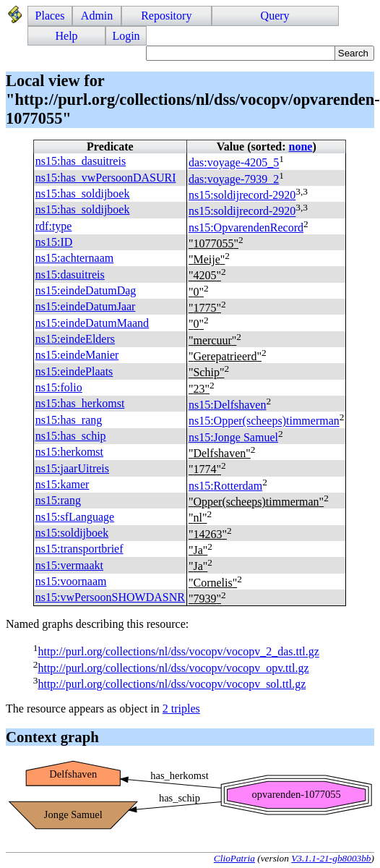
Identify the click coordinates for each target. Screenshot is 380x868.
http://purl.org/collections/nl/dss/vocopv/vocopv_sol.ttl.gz (172, 684)
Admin (97, 16)
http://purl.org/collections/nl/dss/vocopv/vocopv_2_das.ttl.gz (178, 652)
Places (50, 16)
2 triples (181, 709)
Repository (166, 16)
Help (67, 36)
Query (275, 16)
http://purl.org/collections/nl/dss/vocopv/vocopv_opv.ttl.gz (173, 668)
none (300, 146)
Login (126, 36)
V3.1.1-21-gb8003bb (331, 858)
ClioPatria (234, 858)
